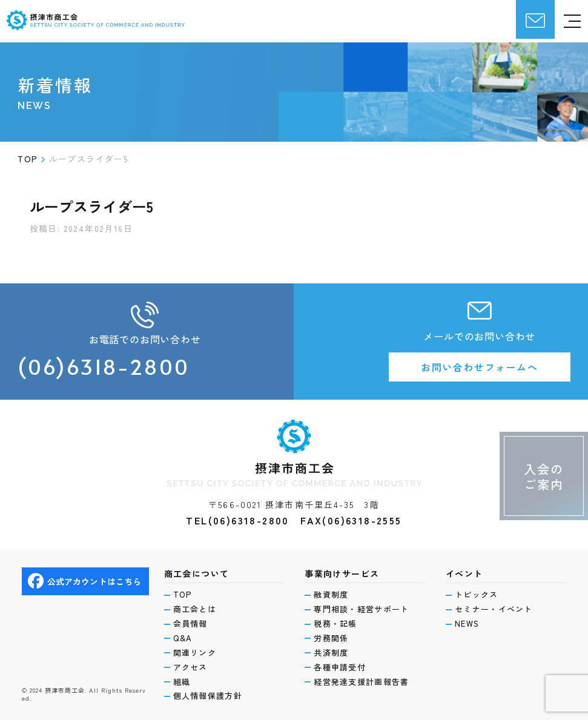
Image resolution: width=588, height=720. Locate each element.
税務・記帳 (335, 624)
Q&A (183, 638)
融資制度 (331, 595)
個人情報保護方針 (208, 696)
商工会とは (195, 609)
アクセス (190, 667)
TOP (183, 595)
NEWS (467, 624)
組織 (182, 682)
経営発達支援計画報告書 (361, 682)
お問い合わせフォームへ (480, 367)
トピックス (477, 595)
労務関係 (331, 638)
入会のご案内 (544, 477)
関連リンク (195, 653)
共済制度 (331, 653)
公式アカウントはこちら (85, 581)
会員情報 (190, 624)
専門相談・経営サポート (361, 609)
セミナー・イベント (494, 609)
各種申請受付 (340, 667)
